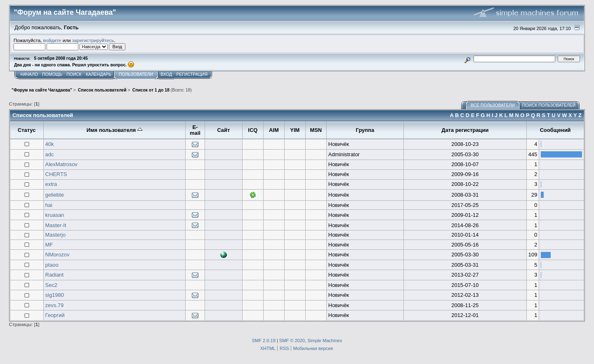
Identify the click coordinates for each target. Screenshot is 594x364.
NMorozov (58, 255)
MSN (316, 130)
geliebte (55, 195)
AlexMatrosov (61, 164)
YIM (295, 130)
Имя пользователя (114, 130)
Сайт (223, 130)
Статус (27, 130)
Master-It (56, 225)
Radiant (55, 275)
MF (49, 245)
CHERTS (56, 174)
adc (50, 154)
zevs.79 (54, 305)
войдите (52, 40)
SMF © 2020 (292, 341)
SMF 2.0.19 (264, 341)
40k (50, 144)
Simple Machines (325, 341)
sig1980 (55, 295)
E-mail (195, 130)
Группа (365, 130)
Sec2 (51, 285)
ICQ (253, 130)
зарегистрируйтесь (93, 40)
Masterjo (56, 235)
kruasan (55, 215)
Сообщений (555, 130)
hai (49, 205)
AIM (274, 130)
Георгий (55, 315)
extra (51, 184)
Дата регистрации (465, 130)
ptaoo (52, 265)
